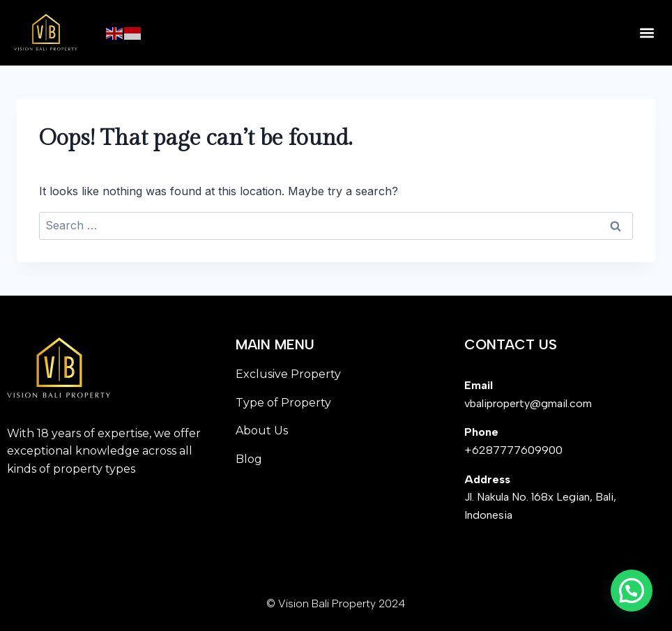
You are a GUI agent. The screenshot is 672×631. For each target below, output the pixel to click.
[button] (647, 33)
